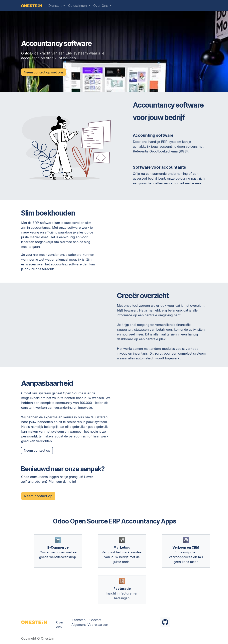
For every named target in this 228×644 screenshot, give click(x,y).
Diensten (79, 620)
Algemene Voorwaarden (90, 625)
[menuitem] (57, 6)
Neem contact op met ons (44, 72)
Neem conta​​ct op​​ (37, 450)
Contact (95, 620)
